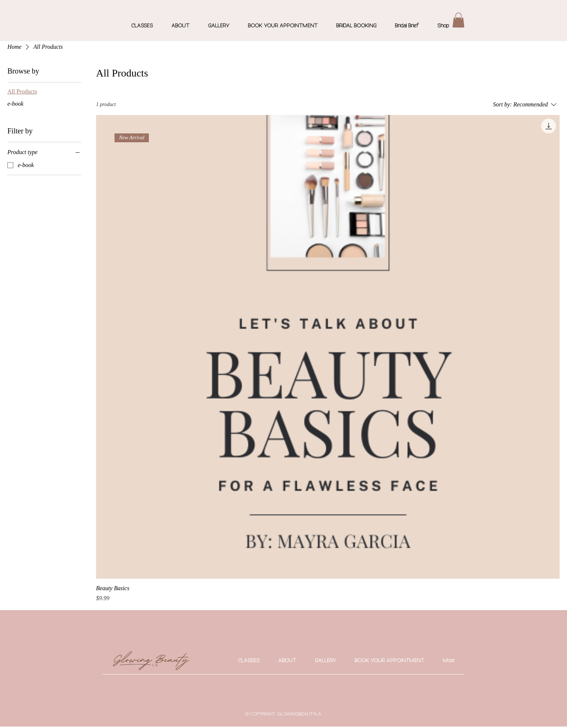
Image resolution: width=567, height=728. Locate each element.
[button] (458, 20)
